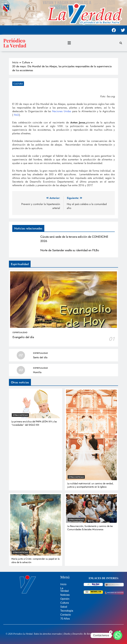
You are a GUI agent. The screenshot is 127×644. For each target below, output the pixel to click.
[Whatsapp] (118, 635)
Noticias (65, 595)
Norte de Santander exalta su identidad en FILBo (70, 250)
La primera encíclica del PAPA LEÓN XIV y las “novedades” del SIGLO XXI (34, 423)
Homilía (37, 372)
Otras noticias (20, 415)
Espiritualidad (20, 332)
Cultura (18, 84)
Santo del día (40, 357)
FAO (16, 115)
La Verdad (64, 590)
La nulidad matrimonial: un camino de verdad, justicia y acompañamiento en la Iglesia (90, 485)
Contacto (65, 615)
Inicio (63, 584)
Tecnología (67, 611)
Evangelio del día (23, 337)
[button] (69, 43)
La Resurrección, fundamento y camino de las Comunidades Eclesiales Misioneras (90, 528)
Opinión (65, 599)
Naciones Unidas (62, 111)
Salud (64, 607)
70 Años (65, 619)
